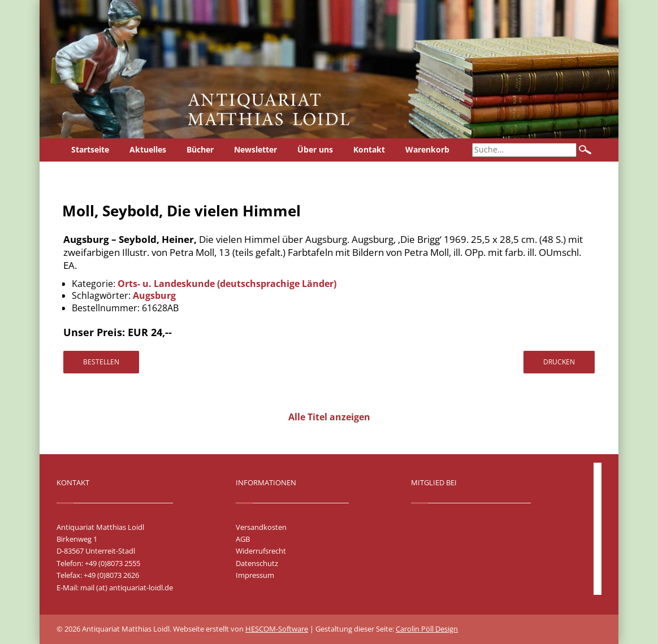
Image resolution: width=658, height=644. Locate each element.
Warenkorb (427, 149)
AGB (243, 539)
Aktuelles (148, 149)
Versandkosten (261, 527)
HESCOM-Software (277, 629)
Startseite (90, 149)
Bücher (200, 149)
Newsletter (256, 149)
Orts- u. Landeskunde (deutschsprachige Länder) (227, 284)
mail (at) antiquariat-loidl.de (127, 588)
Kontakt (369, 149)
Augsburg (154, 295)
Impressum (255, 575)
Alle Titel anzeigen (329, 417)
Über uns (315, 149)
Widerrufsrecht (261, 551)
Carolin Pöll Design (427, 629)
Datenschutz (257, 563)
